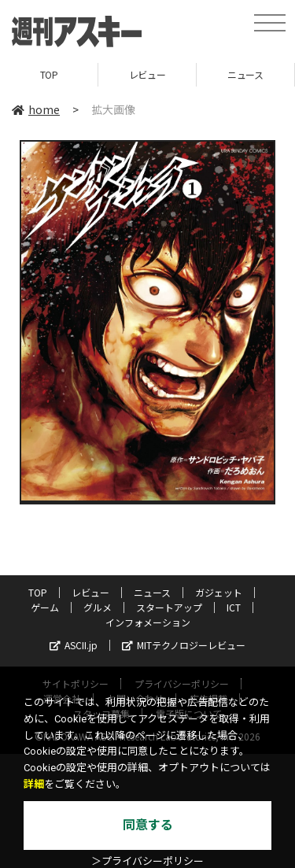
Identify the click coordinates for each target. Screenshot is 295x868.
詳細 (34, 784)
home (36, 109)
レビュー (147, 74)
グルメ (98, 607)
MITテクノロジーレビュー (184, 645)
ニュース (245, 74)
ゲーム (45, 607)
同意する (148, 825)
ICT (234, 607)
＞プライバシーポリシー (147, 861)
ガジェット (219, 592)
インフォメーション (148, 622)
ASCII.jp (74, 645)
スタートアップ (169, 607)
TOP (49, 74)
